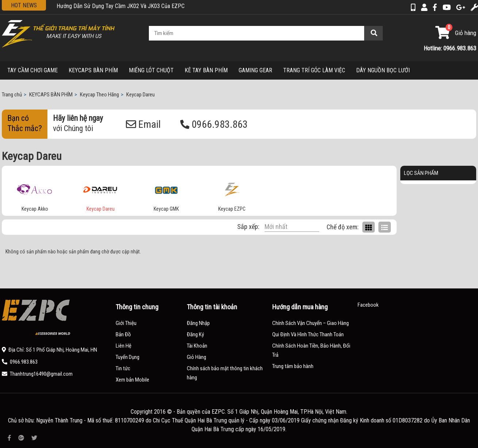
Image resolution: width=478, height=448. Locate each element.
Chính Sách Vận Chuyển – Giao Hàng (311, 323)
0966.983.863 (214, 124)
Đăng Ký (195, 334)
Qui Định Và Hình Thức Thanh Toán (308, 334)
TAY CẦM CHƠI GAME (32, 70)
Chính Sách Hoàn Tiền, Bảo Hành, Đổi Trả (311, 350)
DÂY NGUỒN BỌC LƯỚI (383, 70)
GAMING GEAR (255, 70)
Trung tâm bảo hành (293, 366)
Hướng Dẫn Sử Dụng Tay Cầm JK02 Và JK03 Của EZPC (121, 6)
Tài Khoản (197, 346)
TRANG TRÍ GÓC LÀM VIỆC (314, 70)
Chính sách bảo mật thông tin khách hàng (225, 373)
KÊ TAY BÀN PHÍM (206, 70)
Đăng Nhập (198, 323)
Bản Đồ (123, 334)
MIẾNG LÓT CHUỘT (151, 70)
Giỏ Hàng (196, 357)
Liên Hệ (124, 346)
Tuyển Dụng (128, 357)
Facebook (368, 305)
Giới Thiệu (126, 323)
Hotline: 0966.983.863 (450, 48)
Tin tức (123, 368)
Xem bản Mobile (132, 380)
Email (143, 124)
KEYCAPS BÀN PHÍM (93, 70)
